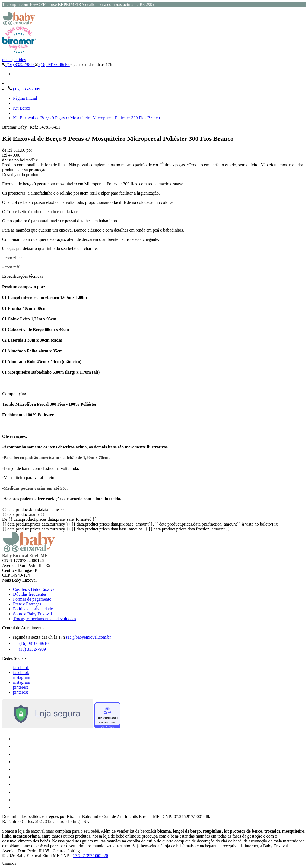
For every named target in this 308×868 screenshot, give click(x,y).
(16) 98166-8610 (52, 65)
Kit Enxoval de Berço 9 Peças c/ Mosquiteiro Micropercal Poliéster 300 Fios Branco (86, 118)
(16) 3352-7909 (18, 65)
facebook (21, 668)
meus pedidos (14, 60)
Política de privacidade (33, 609)
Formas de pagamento (32, 599)
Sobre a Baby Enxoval (33, 614)
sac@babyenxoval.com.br (88, 637)
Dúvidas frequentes (30, 594)
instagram (22, 677)
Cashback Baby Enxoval (34, 589)
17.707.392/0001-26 (91, 856)
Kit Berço (22, 108)
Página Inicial (25, 98)
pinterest (20, 687)
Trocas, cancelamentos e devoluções (45, 619)
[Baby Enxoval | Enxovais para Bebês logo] (19, 24)
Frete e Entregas (27, 604)
